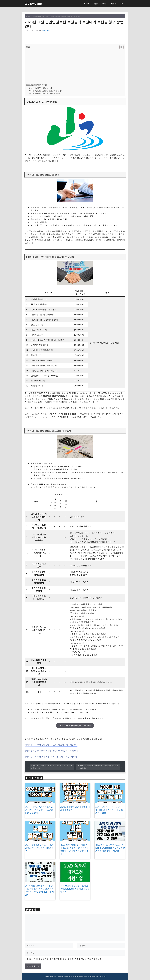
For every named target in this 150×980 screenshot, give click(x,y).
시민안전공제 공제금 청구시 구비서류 (75, 725)
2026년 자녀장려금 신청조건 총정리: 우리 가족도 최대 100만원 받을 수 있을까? (39, 810)
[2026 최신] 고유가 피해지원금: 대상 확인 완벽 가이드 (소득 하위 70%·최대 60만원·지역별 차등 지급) (40, 890)
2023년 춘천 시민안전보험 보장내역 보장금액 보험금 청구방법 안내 (51, 757)
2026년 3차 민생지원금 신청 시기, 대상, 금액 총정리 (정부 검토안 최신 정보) (109, 810)
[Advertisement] (74, 66)
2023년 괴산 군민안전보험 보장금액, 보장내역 (46, 91)
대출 (104, 4)
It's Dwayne (33, 4)
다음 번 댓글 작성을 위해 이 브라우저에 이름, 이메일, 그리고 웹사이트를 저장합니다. (65, 959)
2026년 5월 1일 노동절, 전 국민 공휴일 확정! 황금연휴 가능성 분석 (39, 848)
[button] (122, 4)
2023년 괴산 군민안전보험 (36, 85)
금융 (96, 4)
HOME (86, 4)
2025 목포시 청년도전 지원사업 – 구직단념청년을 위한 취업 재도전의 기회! (75, 889)
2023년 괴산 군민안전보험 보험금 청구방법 (45, 93)
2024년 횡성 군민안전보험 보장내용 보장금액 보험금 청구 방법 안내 (51, 745)
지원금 (114, 4)
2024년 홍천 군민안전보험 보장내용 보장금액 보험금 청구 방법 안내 (51, 751)
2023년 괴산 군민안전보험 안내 (40, 88)
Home (28, 16)
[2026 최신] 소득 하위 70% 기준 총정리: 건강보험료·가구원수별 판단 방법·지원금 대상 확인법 (110, 848)
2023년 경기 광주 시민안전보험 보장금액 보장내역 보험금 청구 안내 (51, 767)
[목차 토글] (120, 47)
